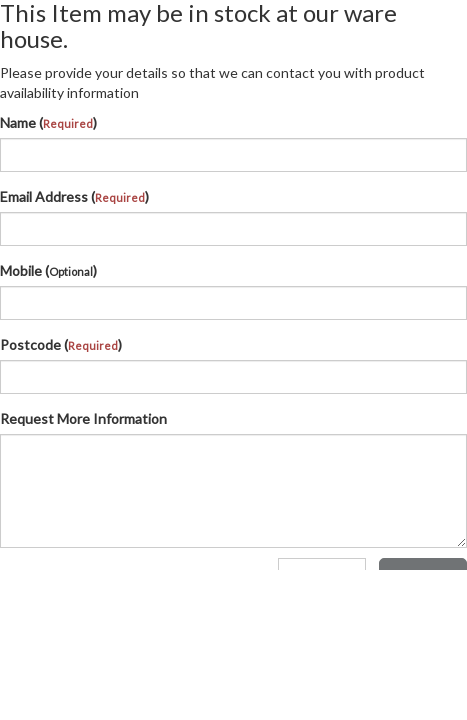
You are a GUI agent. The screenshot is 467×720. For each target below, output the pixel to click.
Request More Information (83, 418)
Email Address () (74, 196)
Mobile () (48, 270)
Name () (48, 122)
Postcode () (61, 344)
